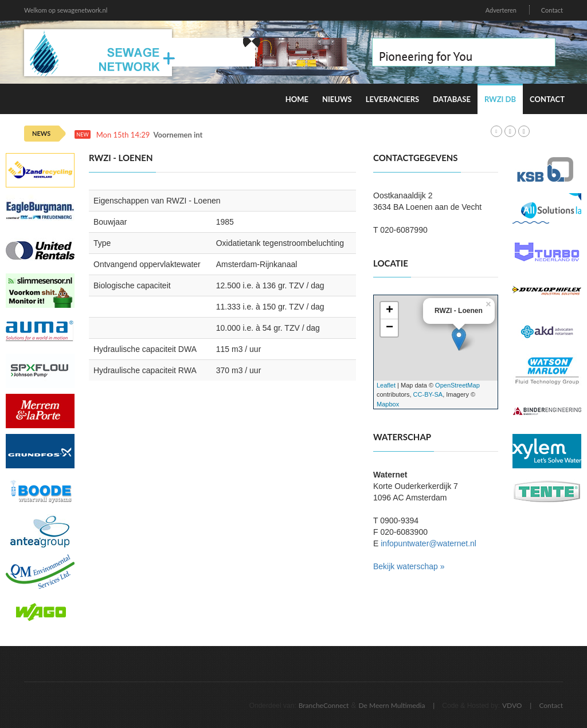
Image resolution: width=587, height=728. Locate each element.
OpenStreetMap (457, 385)
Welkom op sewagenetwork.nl (66, 10)
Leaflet (386, 385)
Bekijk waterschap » (409, 566)
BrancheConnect (324, 705)
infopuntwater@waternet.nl (428, 543)
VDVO (512, 705)
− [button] (390, 328)
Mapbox (388, 404)
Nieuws (337, 99)
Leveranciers (393, 99)
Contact (552, 10)
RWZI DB (500, 99)
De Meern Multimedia (392, 705)
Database (452, 99)
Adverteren (501, 10)
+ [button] (390, 311)
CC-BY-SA (428, 394)
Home (297, 99)
